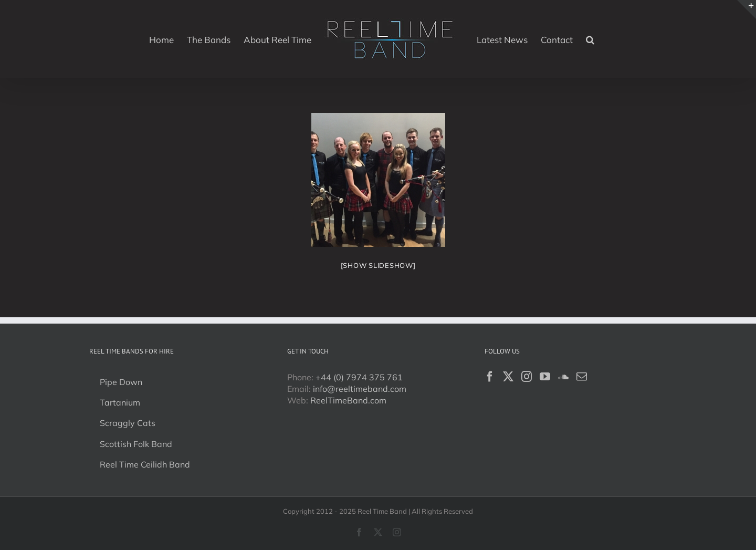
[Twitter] (508, 377)
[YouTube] (545, 377)
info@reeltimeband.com (360, 389)
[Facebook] (490, 377)
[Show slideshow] (378, 265)
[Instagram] (527, 377)
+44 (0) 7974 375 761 (359, 377)
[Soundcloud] (563, 377)
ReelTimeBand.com (348, 400)
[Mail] (582, 377)
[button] (590, 39)
